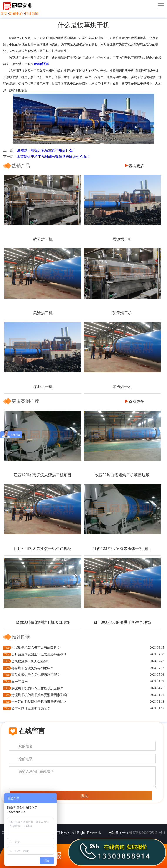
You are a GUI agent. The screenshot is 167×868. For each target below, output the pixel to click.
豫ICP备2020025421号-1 (147, 833)
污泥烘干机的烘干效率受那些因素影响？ (41, 695)
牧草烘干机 (41, 64)
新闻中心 (16, 14)
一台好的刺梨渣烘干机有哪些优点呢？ (39, 702)
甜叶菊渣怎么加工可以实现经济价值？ (39, 655)
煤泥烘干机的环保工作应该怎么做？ (37, 688)
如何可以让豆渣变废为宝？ (31, 709)
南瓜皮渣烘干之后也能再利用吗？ (36, 675)
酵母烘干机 (43, 239)
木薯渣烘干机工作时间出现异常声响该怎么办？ (53, 157)
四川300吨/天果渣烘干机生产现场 (43, 549)
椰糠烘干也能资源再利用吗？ (33, 668)
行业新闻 (32, 14)
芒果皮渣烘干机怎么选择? (30, 661)
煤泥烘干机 (122, 239)
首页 (3, 14)
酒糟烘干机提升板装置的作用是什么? (46, 150)
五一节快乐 (19, 682)
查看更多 (136, 166)
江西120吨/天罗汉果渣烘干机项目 (43, 475)
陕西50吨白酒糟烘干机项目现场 (122, 475)
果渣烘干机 (43, 313)
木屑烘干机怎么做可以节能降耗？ (36, 648)
